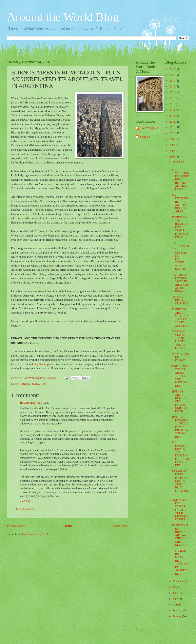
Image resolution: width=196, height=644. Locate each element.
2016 (173, 98)
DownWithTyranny (31, 403)
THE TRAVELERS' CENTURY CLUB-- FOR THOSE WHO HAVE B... (180, 256)
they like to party (43, 364)
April (176, 605)
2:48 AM (25, 501)
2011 (173, 127)
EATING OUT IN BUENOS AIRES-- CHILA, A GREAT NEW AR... (180, 535)
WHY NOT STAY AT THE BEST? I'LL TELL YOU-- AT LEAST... (180, 340)
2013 (173, 116)
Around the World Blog (63, 17)
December (178, 162)
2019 (173, 81)
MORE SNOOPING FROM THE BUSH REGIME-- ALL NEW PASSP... (180, 180)
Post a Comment (25, 509)
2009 (173, 139)
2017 (173, 92)
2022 (173, 69)
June (176, 593)
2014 (173, 110)
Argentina (25, 384)
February (178, 611)
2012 (173, 122)
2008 (173, 145)
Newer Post (16, 526)
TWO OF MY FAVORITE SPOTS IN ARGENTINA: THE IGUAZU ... (181, 283)
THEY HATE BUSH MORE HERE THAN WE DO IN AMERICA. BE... (180, 562)
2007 (173, 151)
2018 (173, 87)
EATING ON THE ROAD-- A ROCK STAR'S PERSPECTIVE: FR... (180, 227)
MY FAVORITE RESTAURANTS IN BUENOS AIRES (180, 204)
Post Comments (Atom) (35, 534)
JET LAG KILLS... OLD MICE (180, 300)
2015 (173, 104)
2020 (173, 75)
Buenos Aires (39, 384)
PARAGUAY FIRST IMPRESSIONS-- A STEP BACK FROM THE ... (180, 483)
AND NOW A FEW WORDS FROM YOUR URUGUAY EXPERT (180, 510)
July (175, 587)
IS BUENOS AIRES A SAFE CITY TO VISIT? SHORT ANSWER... (180, 318)
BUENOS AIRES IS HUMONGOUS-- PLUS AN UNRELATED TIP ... (180, 401)
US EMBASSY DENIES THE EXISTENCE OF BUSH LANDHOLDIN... (180, 454)
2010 (173, 133)
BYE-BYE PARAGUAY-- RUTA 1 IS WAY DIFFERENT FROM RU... (180, 427)
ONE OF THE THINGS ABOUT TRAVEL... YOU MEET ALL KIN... (180, 376)
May (176, 599)
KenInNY (145, 137)
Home (68, 526)
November (179, 581)
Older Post (120, 526)
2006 (173, 157)
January (177, 616)
